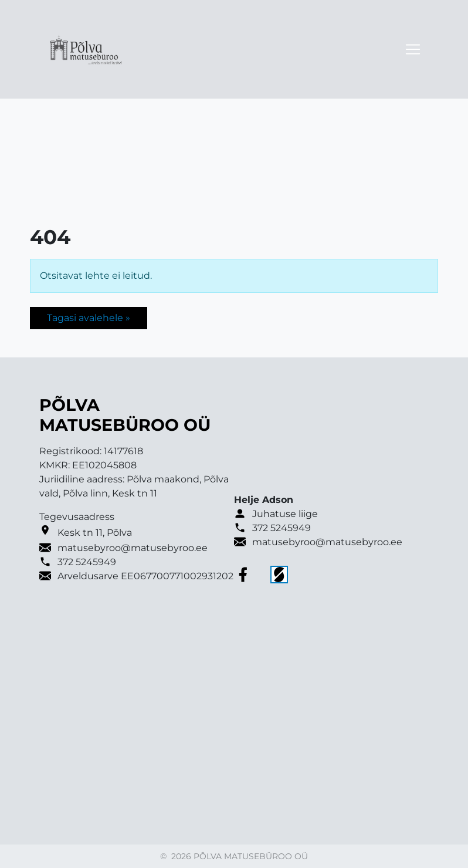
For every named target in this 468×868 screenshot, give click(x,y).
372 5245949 (87, 562)
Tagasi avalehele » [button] (89, 318)
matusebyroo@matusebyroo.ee (133, 548)
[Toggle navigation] (413, 49)
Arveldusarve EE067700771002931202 (145, 576)
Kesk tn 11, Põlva (95, 533)
